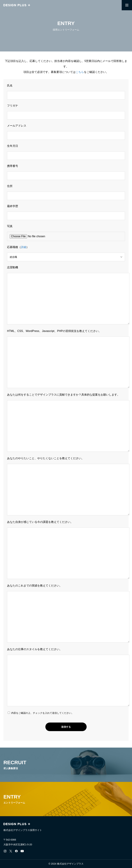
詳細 (24, 247)
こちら (80, 72)
